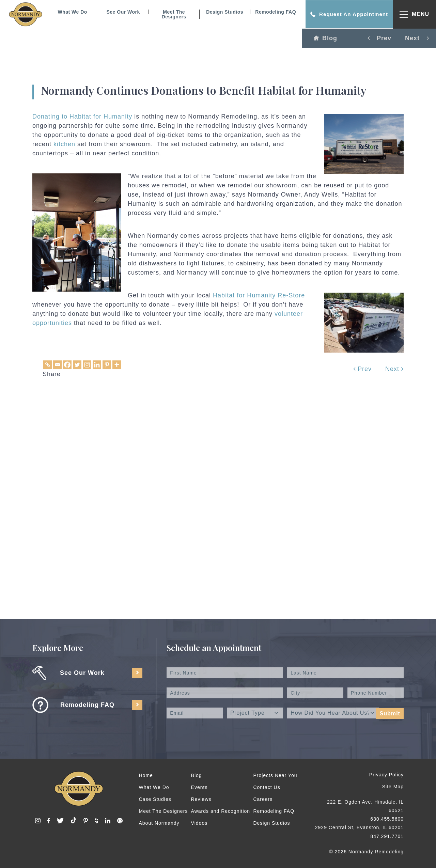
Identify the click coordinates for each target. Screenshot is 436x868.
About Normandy (159, 823)
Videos (199, 823)
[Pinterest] (107, 365)
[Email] (57, 365)
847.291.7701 (387, 836)
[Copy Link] (48, 365)
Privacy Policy (386, 775)
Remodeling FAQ (274, 12)
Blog (325, 38)
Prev (362, 369)
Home (146, 775)
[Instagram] (87, 365)
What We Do (71, 12)
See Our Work (121, 12)
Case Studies (155, 799)
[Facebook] (67, 365)
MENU (414, 14)
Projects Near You (275, 775)
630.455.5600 (387, 819)
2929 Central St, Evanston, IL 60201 (359, 827)
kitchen (64, 144)
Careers (263, 799)
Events (199, 787)
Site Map (393, 787)
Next (394, 369)
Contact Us (267, 787)
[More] (117, 365)
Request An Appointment (347, 14)
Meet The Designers (172, 14)
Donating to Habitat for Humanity (83, 117)
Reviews (201, 799)
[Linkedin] (97, 365)
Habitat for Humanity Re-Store (259, 295)
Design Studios (223, 12)
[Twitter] (77, 365)
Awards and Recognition (221, 811)
